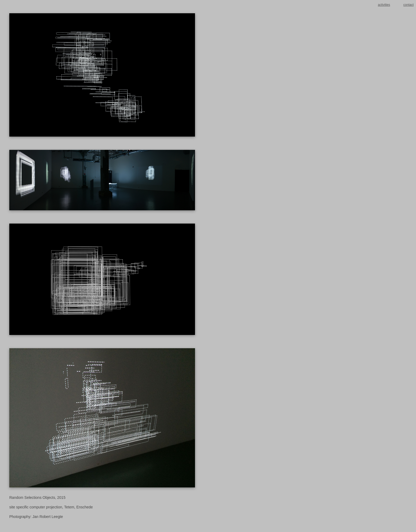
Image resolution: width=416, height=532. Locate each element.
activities (384, 5)
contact (408, 5)
